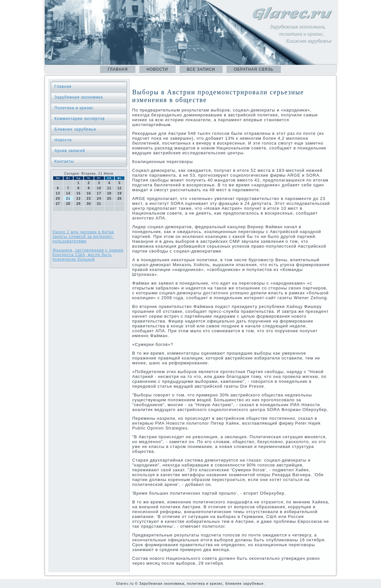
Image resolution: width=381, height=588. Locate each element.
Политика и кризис (74, 108)
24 (99, 199)
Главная (118, 69)
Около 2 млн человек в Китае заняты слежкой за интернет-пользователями (83, 237)
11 (109, 188)
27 (58, 204)
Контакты (64, 161)
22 (79, 199)
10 (99, 188)
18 (109, 193)
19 (120, 193)
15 (79, 193)
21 (68, 199)
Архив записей (70, 151)
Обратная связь (254, 69)
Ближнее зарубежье (75, 129)
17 (99, 193)
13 (58, 193)
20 (58, 199)
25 (109, 199)
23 (89, 199)
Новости (157, 69)
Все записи (201, 69)
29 (79, 204)
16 (89, 193)
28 (68, 204)
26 (120, 199)
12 (120, 188)
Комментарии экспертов (80, 119)
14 (68, 193)
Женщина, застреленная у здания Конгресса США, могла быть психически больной (88, 255)
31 (99, 204)
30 (89, 204)
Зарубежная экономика (79, 97)
